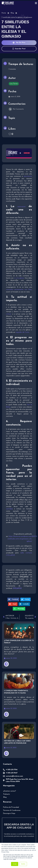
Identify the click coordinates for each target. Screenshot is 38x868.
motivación (21, 207)
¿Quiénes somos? (10, 791)
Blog (12, 13)
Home (4, 13)
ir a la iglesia (19, 278)
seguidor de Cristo (22, 332)
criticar (9, 314)
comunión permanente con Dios (19, 290)
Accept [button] (15, 864)
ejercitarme (28, 176)
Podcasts (7, 794)
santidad (9, 509)
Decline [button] (23, 864)
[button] (13, 599)
